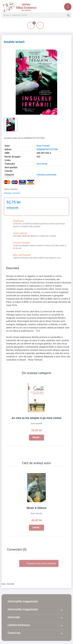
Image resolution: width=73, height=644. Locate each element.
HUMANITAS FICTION (47, 149)
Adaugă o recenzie (12, 193)
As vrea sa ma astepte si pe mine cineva (37, 418)
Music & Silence (37, 508)
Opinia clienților (11, 189)
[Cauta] (36, 15)
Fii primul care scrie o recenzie (39, 564)
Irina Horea (42, 164)
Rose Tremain (43, 146)
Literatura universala (47, 175)
